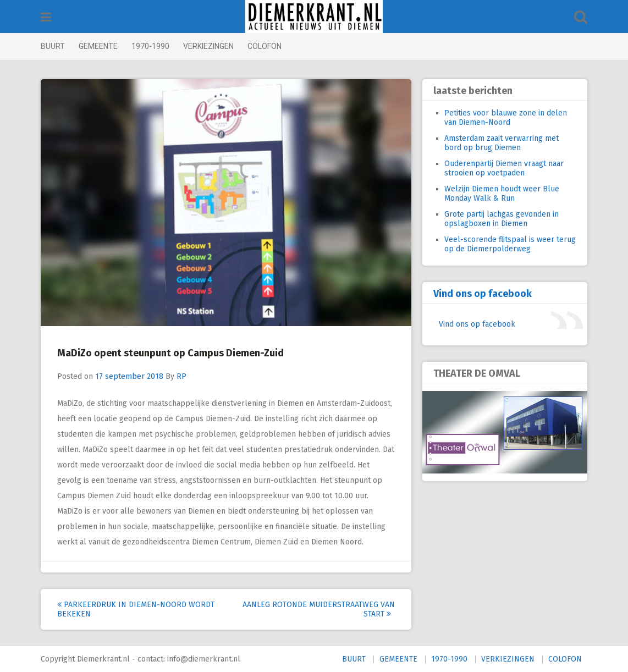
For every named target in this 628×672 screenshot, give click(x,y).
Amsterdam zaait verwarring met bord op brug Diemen (502, 143)
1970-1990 (150, 46)
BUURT (53, 46)
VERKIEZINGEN (208, 46)
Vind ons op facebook (483, 294)
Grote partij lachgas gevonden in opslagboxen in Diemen (502, 219)
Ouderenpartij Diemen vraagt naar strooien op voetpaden (504, 168)
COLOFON (265, 46)
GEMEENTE (98, 46)
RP (181, 376)
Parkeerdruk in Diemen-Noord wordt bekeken (136, 609)
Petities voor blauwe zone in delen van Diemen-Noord (506, 118)
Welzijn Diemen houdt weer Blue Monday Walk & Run (502, 194)
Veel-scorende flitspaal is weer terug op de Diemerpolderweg (510, 244)
